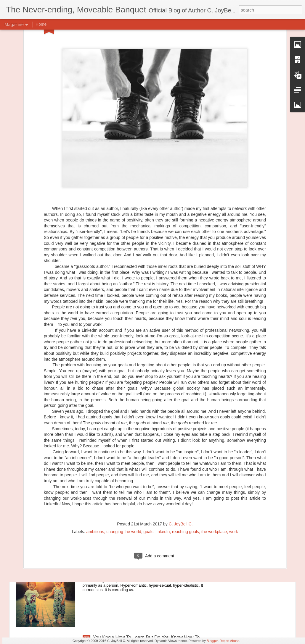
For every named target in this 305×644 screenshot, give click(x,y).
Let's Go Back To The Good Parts (128, 570)
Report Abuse (229, 641)
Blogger (212, 641)
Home (41, 24)
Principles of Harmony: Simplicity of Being (137, 436)
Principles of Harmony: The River (128, 503)
